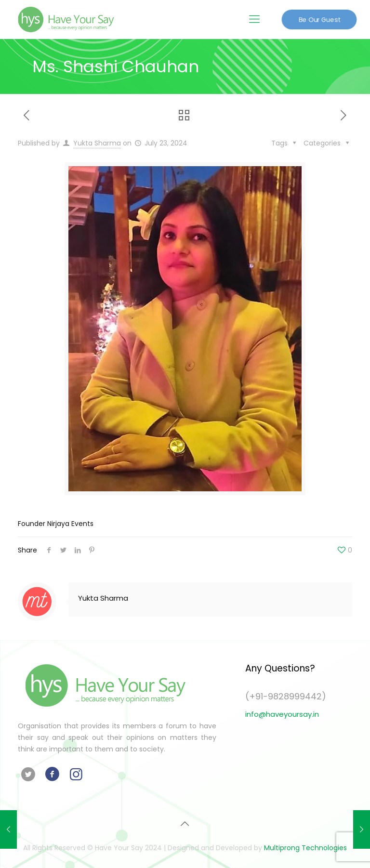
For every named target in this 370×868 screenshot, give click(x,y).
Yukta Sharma (97, 143)
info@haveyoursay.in (282, 714)
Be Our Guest (319, 19)
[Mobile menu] (254, 19)
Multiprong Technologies (305, 848)
